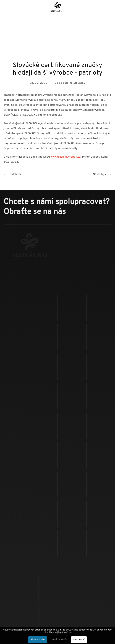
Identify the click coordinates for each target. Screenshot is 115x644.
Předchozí (13, 174)
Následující (102, 174)
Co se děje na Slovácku (70, 83)
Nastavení (79, 640)
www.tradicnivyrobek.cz (66, 157)
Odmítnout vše (59, 640)
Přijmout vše (38, 640)
